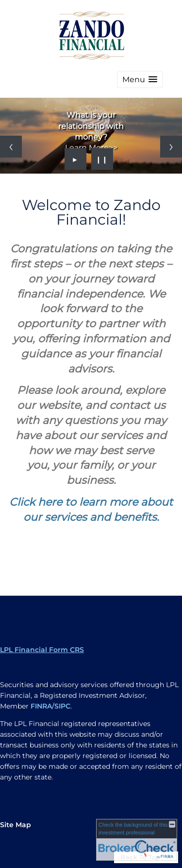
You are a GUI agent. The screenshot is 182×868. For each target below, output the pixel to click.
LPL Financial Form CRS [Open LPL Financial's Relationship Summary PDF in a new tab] (42, 650)
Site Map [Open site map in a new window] (16, 825)
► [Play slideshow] (75, 159)
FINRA (41, 706)
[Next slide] (171, 147)
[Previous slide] (11, 147)
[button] (140, 80)
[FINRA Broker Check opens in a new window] (137, 840)
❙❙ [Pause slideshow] (102, 159)
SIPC (62, 706)
